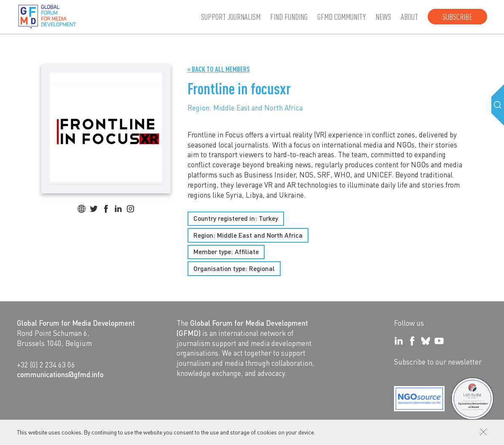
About (409, 17)
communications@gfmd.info (60, 374)
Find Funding (289, 17)
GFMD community (342, 17)
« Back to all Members (219, 69)
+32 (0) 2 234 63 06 (46, 365)
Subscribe (457, 17)
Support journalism (231, 17)
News (383, 17)
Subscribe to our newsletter (438, 362)
